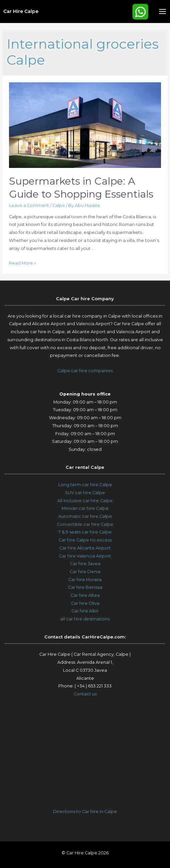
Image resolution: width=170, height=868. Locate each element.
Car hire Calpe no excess (85, 540)
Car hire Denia (85, 572)
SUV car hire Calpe (85, 493)
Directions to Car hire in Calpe (85, 812)
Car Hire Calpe (21, 11)
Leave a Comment (29, 205)
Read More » (22, 263)
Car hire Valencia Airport (85, 556)
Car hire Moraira (85, 580)
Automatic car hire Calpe (85, 516)
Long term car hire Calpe (85, 485)
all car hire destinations (85, 619)
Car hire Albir (85, 611)
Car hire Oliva (85, 603)
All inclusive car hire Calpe (85, 501)
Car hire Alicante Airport (85, 548)
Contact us (85, 694)
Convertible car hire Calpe (85, 524)
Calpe (59, 205)
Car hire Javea (85, 564)
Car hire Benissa (85, 587)
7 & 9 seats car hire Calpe (85, 532)
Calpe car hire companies (85, 371)
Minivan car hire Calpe (85, 508)
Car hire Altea (85, 595)
